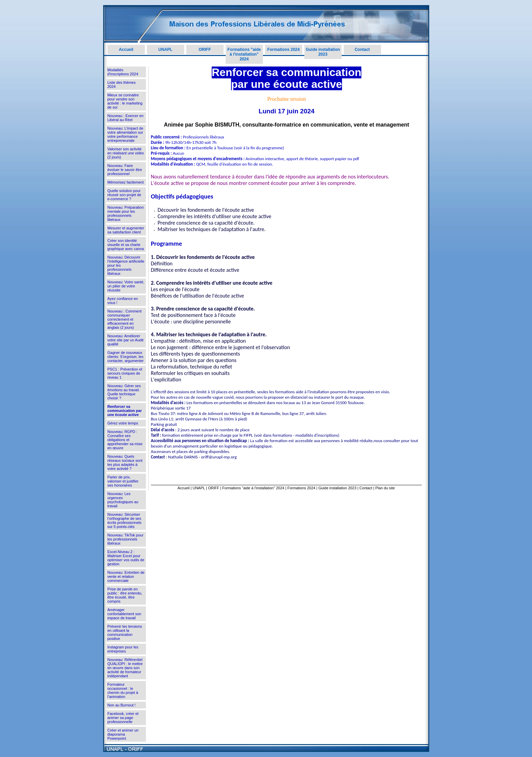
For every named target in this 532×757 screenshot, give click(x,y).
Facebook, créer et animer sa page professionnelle (123, 718)
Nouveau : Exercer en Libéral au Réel (126, 118)
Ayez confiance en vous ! (123, 301)
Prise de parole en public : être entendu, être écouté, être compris (125, 595)
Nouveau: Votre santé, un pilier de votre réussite (126, 286)
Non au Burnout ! (122, 705)
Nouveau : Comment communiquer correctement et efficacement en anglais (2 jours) (125, 319)
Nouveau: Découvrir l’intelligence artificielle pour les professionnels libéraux (126, 265)
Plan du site (385, 488)
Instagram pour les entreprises (123, 649)
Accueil (126, 50)
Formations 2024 (283, 50)
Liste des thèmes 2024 (122, 84)
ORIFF (205, 50)
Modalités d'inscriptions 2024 (123, 72)
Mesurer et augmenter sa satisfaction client (126, 230)
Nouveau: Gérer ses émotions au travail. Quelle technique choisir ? (124, 392)
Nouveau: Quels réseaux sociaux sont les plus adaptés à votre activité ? (125, 462)
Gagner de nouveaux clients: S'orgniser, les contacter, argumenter (126, 357)
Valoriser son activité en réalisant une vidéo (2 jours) (126, 153)
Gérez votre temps (123, 423)
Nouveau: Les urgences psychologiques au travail (123, 500)
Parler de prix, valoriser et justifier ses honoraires (123, 481)
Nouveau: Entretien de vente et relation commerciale (126, 576)
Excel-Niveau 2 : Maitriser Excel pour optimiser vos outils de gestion (126, 558)
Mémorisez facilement (126, 182)
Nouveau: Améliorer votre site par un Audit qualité (126, 340)
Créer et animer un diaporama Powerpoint (123, 734)
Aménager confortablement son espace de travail (125, 614)
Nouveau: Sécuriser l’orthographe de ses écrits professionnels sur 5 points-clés (125, 521)
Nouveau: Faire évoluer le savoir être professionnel (125, 170)
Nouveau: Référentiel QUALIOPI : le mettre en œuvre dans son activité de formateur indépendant (125, 668)
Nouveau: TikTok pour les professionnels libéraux (126, 539)
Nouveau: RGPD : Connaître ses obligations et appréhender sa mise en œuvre (125, 440)
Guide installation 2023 (323, 52)
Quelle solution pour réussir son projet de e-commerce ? (125, 195)
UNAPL (165, 50)
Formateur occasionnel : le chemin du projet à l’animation (123, 690)
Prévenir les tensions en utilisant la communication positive (125, 632)
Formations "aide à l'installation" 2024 (244, 54)
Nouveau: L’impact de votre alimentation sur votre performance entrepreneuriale (126, 134)
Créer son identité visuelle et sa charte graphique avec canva (126, 245)
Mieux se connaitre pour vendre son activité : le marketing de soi (125, 101)
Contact (362, 50)
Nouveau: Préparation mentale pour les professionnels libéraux (126, 213)
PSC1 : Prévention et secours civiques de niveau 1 (125, 373)
